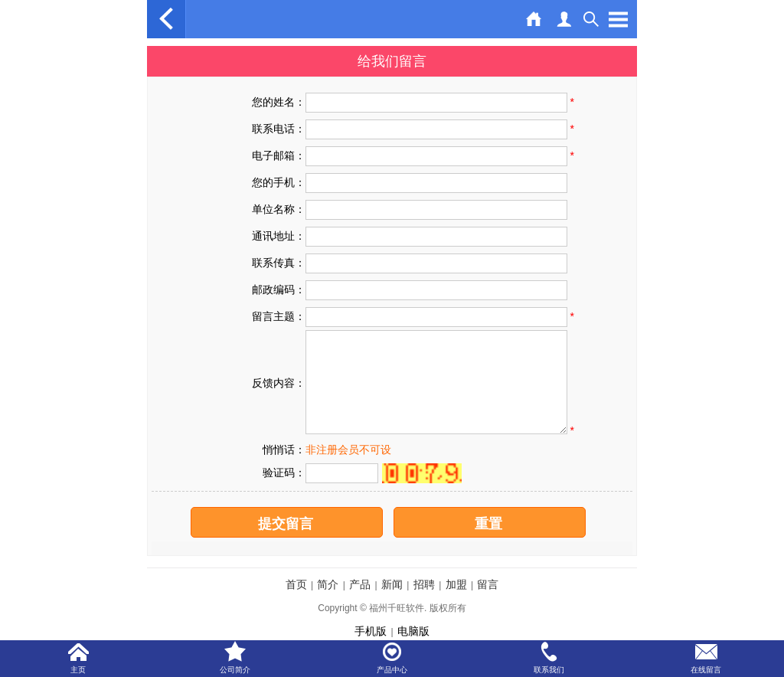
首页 (296, 584)
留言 (488, 584)
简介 (328, 584)
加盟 (456, 584)
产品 (360, 584)
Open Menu (618, 19)
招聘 (424, 584)
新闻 (392, 584)
